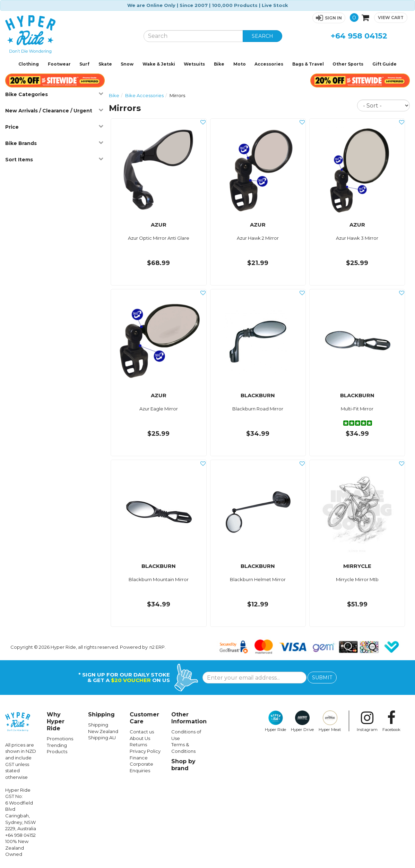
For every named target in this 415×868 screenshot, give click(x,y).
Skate (105, 64)
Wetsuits (194, 64)
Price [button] (54, 127)
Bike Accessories (144, 95)
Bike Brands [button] (54, 143)
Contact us (142, 732)
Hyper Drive (302, 721)
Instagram (367, 721)
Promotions (60, 739)
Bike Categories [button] (54, 94)
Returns (138, 744)
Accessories (269, 64)
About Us (140, 738)
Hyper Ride (275, 721)
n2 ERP (157, 647)
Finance (139, 758)
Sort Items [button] (54, 159)
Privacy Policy (145, 751)
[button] (329, 18)
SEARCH (262, 36)
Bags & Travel (308, 64)
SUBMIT (322, 678)
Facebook (391, 721)
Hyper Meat (330, 721)
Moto (240, 64)
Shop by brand (183, 765)
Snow (127, 64)
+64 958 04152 (359, 36)
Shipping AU (102, 738)
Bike (219, 64)
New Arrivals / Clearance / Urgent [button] (54, 110)
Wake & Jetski (159, 64)
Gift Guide (384, 64)
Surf (84, 64)
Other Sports (348, 64)
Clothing (29, 64)
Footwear (59, 64)
